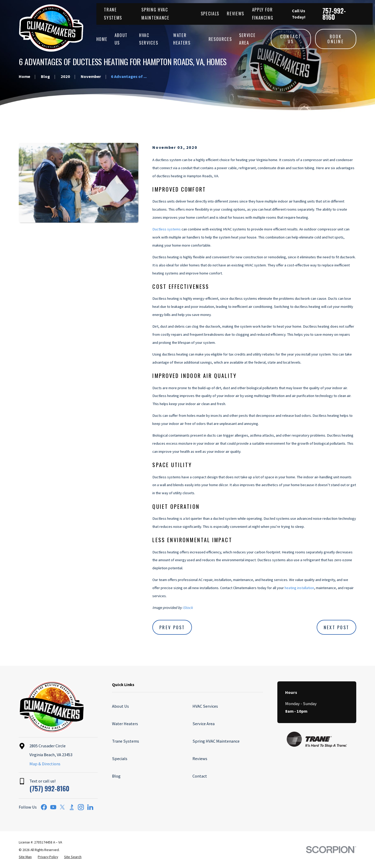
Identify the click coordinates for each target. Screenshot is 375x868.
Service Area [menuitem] (247, 39)
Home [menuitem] (102, 39)
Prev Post (172, 627)
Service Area (204, 724)
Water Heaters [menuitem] (182, 39)
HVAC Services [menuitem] (149, 39)
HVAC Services (205, 706)
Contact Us (291, 39)
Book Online (336, 39)
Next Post (337, 627)
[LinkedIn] (90, 807)
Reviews (236, 13)
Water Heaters (125, 724)
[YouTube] (53, 807)
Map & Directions (45, 764)
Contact (200, 776)
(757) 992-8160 (49, 788)
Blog (116, 776)
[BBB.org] (72, 807)
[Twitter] (62, 807)
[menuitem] (25, 857)
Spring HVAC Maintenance (216, 741)
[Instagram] (81, 807)
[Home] (51, 28)
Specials (210, 13)
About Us (120, 706)
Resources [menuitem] (220, 39)
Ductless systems (167, 229)
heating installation (299, 588)
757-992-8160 (334, 14)
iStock (188, 608)
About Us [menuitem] (121, 39)
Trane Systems (126, 741)
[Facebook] (44, 807)
